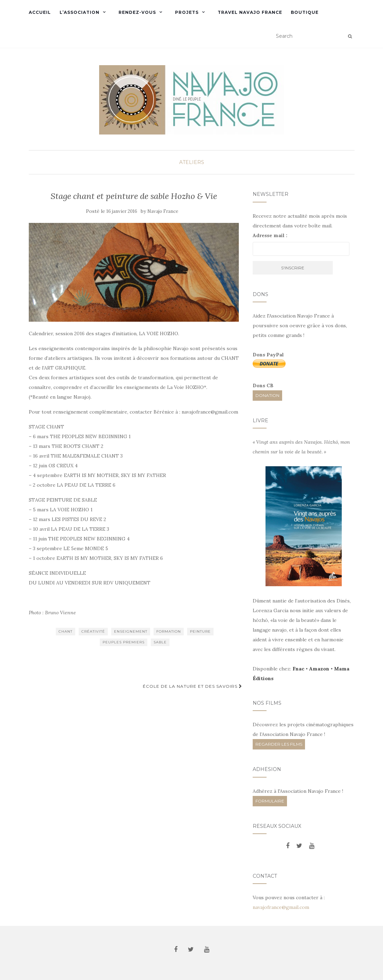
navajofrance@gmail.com (281, 907)
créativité (93, 631)
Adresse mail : (270, 235)
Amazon (319, 669)
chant (66, 631)
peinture (200, 631)
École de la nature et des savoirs (193, 686)
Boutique (305, 12)
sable (160, 642)
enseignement (131, 631)
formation (169, 631)
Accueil (40, 12)
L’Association (80, 12)
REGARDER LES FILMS (279, 744)
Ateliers (192, 162)
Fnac (298, 669)
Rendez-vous (137, 12)
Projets (187, 12)
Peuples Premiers (124, 642)
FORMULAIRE (270, 801)
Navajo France (163, 211)
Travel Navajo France (250, 12)
